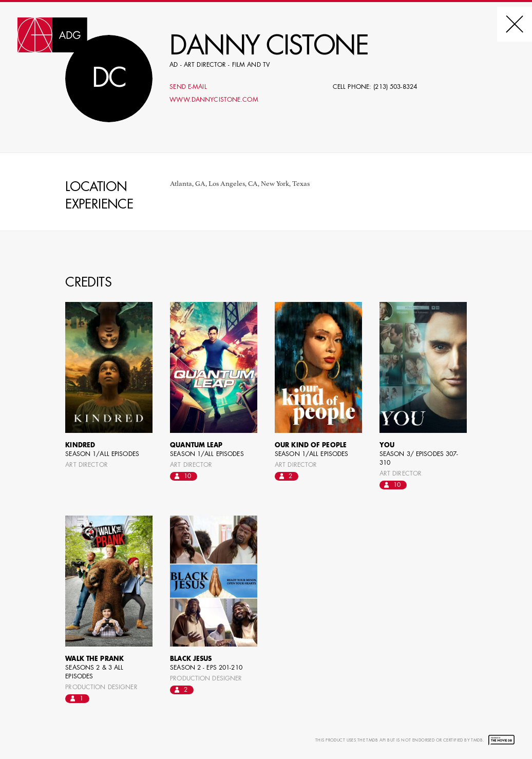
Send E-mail (188, 87)
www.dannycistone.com (214, 100)
